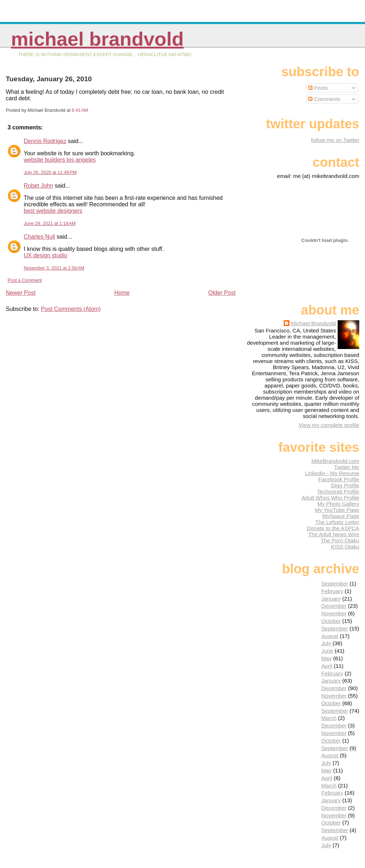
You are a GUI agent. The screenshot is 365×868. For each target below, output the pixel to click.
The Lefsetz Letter (337, 522)
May (326, 658)
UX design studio (45, 255)
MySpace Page (341, 516)
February (332, 591)
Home (122, 293)
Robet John (38, 186)
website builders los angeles (60, 160)
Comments (324, 99)
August (330, 636)
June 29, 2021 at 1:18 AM (50, 223)
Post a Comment (25, 280)
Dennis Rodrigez (45, 141)
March (329, 718)
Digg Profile (345, 485)
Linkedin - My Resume (332, 473)
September (334, 584)
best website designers (53, 211)
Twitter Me (347, 467)
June (327, 651)
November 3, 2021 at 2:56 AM (54, 268)
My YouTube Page (337, 510)
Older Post (222, 293)
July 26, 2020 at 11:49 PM (50, 172)
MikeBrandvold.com (335, 461)
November (334, 613)
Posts (318, 88)
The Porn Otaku (340, 540)
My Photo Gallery (338, 504)
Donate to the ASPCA (333, 528)
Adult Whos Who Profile (330, 498)
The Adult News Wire (334, 534)
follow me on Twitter (335, 140)
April (327, 666)
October (331, 621)
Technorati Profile (338, 492)
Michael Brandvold (97, 39)
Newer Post (21, 293)
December (334, 606)
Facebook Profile (339, 479)
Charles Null (39, 237)
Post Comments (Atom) (71, 309)
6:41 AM (80, 110)
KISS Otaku (345, 546)
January (331, 599)
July (326, 643)
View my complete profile (329, 425)
